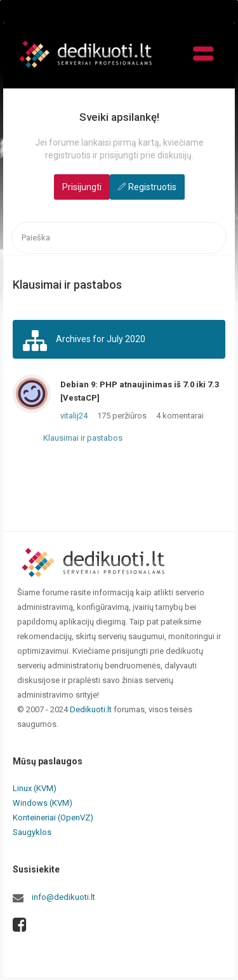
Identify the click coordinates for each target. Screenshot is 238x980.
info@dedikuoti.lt (63, 897)
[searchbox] (119, 238)
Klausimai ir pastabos (83, 438)
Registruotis (152, 187)
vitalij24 (74, 416)
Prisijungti (82, 187)
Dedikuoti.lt (91, 709)
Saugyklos (32, 832)
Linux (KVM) (35, 788)
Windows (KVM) (43, 803)
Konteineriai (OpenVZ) (53, 818)
